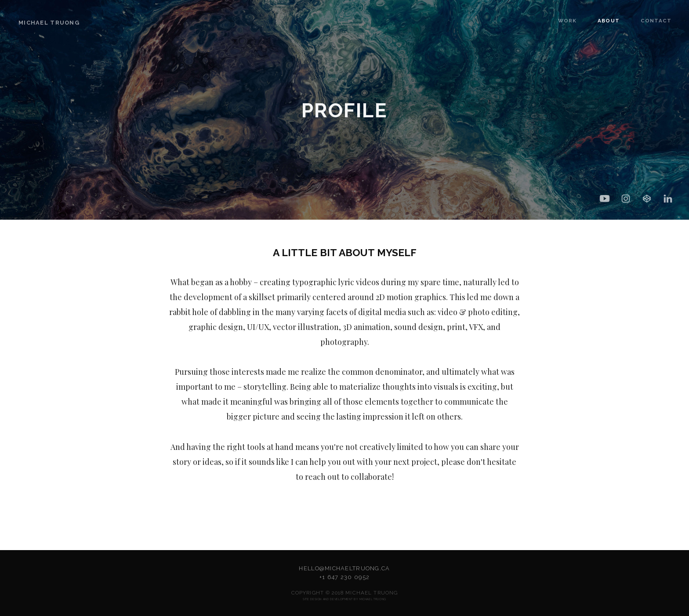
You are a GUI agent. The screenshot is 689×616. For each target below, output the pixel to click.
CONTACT (642, 21)
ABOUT (599, 21)
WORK (560, 21)
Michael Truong (49, 23)
